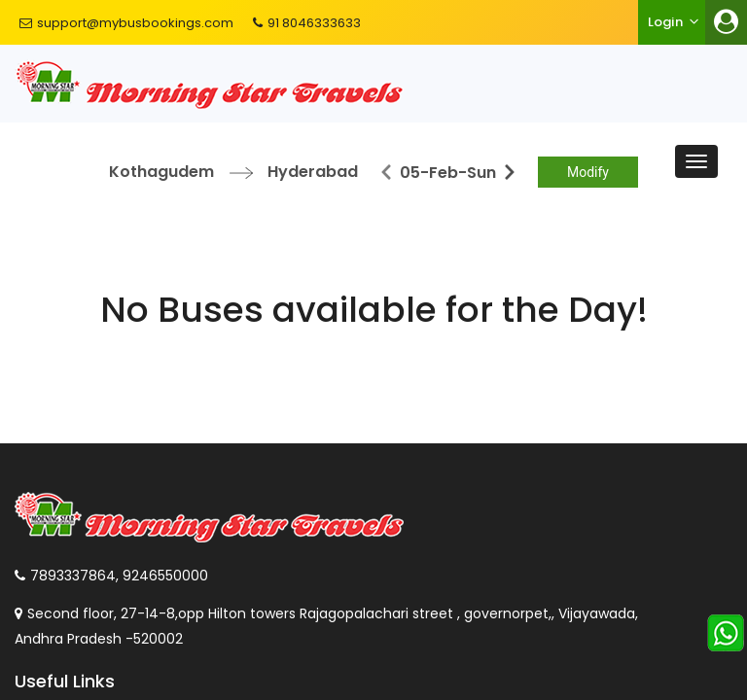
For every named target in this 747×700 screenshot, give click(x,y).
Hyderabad (313, 172)
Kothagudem (161, 172)
